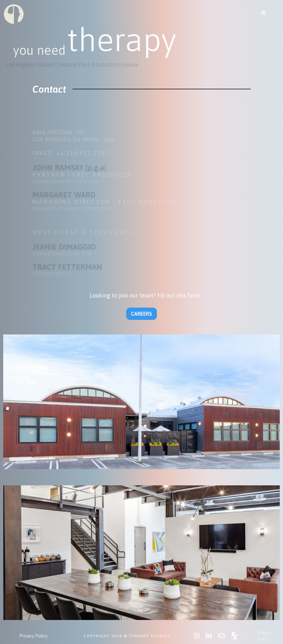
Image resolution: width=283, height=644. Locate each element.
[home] (14, 14)
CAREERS (141, 314)
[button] (264, 13)
